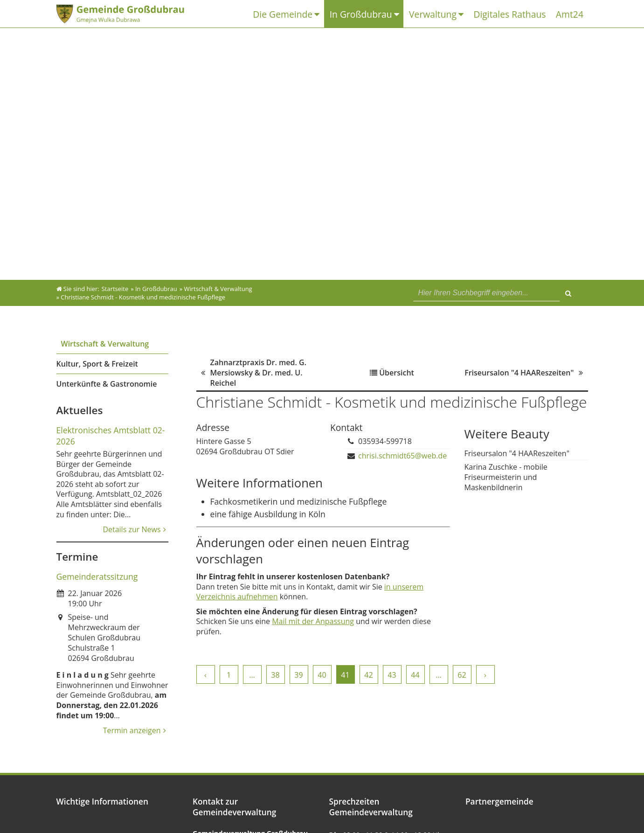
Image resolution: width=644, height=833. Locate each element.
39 (298, 675)
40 (322, 675)
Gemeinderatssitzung (97, 576)
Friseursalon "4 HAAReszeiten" (517, 453)
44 (415, 675)
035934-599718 (385, 441)
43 (392, 675)
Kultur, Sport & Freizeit (97, 364)
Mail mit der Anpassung (313, 621)
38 (275, 675)
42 (368, 675)
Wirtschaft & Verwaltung (105, 344)
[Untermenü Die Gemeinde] (323, 14)
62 (462, 675)
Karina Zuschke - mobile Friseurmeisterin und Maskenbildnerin (506, 477)
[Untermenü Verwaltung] (465, 14)
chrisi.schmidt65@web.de (402, 456)
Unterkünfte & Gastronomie (107, 384)
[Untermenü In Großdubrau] (401, 14)
